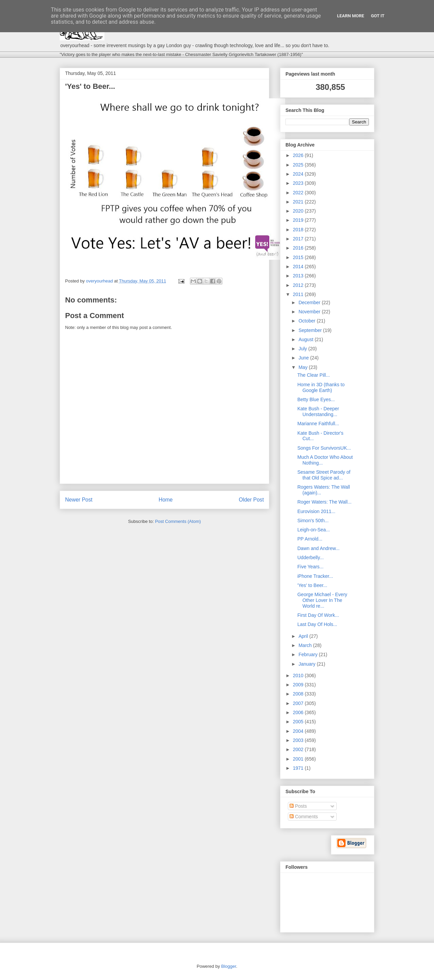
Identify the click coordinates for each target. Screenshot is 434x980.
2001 (299, 759)
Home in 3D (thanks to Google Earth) (321, 387)
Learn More (351, 16)
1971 (299, 768)
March (306, 645)
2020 (299, 211)
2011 (299, 294)
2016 (299, 248)
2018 (299, 230)
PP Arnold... (310, 539)
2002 (299, 749)
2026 (299, 155)
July (303, 349)
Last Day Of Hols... (317, 624)
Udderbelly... (311, 557)
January (308, 664)
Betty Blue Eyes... (316, 399)
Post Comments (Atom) (178, 521)
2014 (299, 267)
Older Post (251, 500)
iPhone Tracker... (315, 576)
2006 (299, 712)
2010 (299, 675)
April (304, 636)
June (304, 358)
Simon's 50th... (313, 521)
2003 (299, 740)
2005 (299, 722)
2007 (299, 703)
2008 (299, 694)
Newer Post (79, 500)
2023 (299, 183)
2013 (299, 276)
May (303, 367)
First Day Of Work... (318, 615)
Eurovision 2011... (316, 511)
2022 (299, 193)
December (310, 302)
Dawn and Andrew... (319, 548)
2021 (299, 202)
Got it (378, 16)
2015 (299, 257)
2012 (299, 285)
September (311, 330)
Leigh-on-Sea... (314, 530)
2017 (299, 239)
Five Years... (310, 567)
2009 (299, 685)
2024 (299, 174)
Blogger (229, 966)
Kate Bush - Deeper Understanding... (318, 411)
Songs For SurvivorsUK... (324, 448)
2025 (299, 165)
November (310, 312)
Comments (304, 817)
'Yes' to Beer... (312, 585)
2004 (299, 731)
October (308, 321)
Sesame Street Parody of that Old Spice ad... (324, 475)
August (306, 339)
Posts (298, 806)
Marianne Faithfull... (318, 424)
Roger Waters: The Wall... (324, 502)
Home (166, 500)
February (309, 654)
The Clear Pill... (314, 375)
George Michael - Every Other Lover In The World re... (322, 600)
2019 (299, 220)
